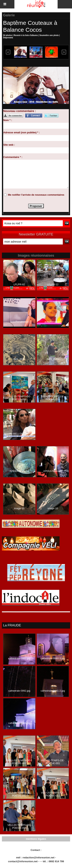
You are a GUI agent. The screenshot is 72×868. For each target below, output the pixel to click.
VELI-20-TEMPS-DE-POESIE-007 (19, 762)
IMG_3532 (19, 359)
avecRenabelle (53, 322)
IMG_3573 (53, 359)
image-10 (53, 508)
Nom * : (8, 120)
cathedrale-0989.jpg (19, 723)
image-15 (19, 508)
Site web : (9, 145)
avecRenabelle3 (19, 322)
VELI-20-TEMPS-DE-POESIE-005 (19, 826)
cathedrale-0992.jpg (19, 691)
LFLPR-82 (19, 284)
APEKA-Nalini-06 (53, 471)
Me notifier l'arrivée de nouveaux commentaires (36, 195)
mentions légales (36, 839)
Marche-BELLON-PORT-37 (19, 434)
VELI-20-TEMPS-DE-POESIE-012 (19, 794)
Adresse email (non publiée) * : (22, 132)
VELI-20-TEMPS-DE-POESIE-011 (53, 794)
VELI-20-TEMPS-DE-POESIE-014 (53, 398)
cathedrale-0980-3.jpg (53, 658)
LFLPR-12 (53, 284)
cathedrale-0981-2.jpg (53, 691)
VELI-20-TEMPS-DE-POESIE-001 (53, 762)
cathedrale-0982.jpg (19, 658)
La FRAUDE (12, 625)
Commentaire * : (13, 157)
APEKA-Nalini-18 (19, 471)
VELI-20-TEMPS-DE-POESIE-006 (19, 398)
